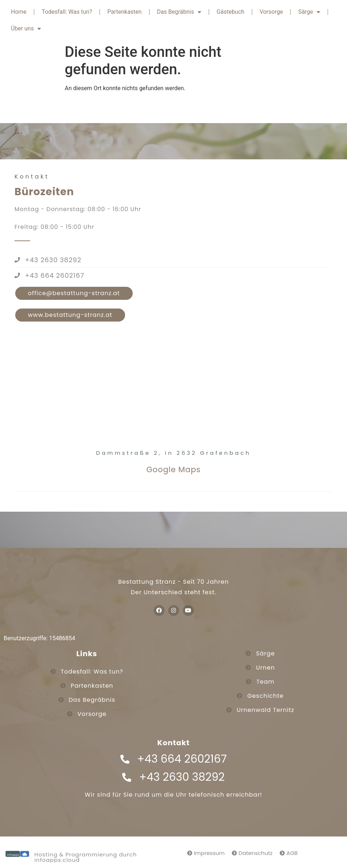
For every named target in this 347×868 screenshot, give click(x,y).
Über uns (26, 29)
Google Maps (174, 469)
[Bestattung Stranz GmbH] (173, 391)
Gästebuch (230, 12)
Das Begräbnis (179, 12)
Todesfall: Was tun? (67, 12)
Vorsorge (271, 12)
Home (19, 12)
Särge (309, 12)
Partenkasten (125, 12)
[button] (74, 293)
